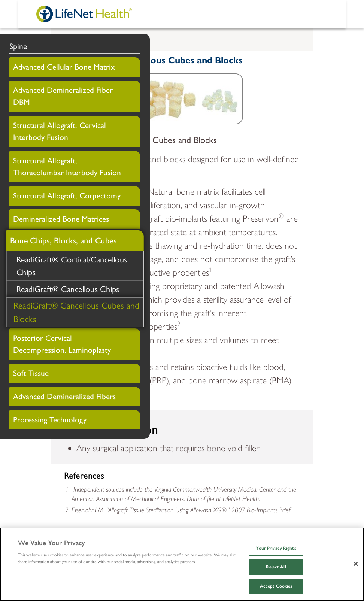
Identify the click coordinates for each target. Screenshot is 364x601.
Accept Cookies (276, 586)
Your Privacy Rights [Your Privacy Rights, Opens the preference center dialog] (276, 548)
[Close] (356, 564)
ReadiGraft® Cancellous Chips (68, 289)
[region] (182, 564)
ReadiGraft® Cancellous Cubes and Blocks (76, 312)
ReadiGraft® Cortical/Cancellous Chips (72, 265)
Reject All (276, 567)
